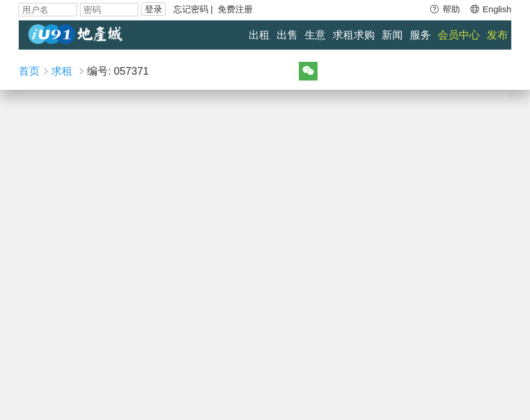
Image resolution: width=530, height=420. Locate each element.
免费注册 (235, 9)
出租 (259, 35)
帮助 (444, 9)
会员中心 (459, 35)
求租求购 (354, 35)
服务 (420, 35)
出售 (287, 35)
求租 (62, 71)
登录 (154, 9)
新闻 (392, 35)
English (490, 9)
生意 (315, 35)
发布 (497, 35)
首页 (29, 71)
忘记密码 (191, 9)
